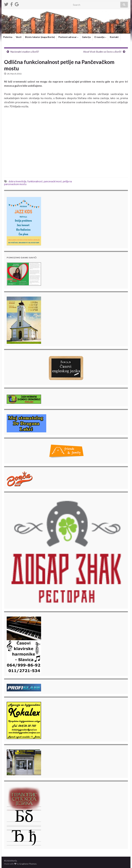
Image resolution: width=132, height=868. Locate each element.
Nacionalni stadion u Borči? (25, 52)
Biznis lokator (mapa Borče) (40, 37)
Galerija (86, 37)
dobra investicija (17, 181)
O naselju (100, 37)
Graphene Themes (28, 864)
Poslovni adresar (68, 37)
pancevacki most (53, 181)
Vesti (19, 37)
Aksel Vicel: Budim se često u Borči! (102, 52)
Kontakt (114, 37)
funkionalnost (35, 181)
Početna (8, 37)
